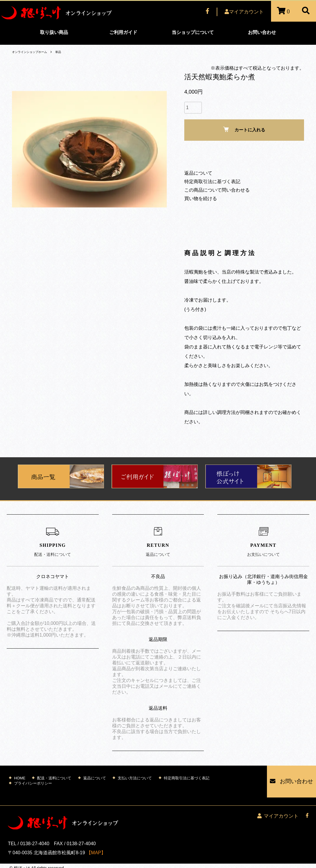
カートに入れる (244, 129)
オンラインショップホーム (33, 52)
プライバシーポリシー (33, 779)
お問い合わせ (262, 32)
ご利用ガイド (123, 32)
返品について (198, 173)
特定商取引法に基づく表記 (212, 182)
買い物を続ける (201, 198)
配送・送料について (54, 774)
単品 (66, 52)
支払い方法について (135, 774)
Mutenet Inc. (43, 862)
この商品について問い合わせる (217, 190)
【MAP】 (96, 840)
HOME (20, 774)
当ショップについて (193, 32)
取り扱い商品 (54, 32)
